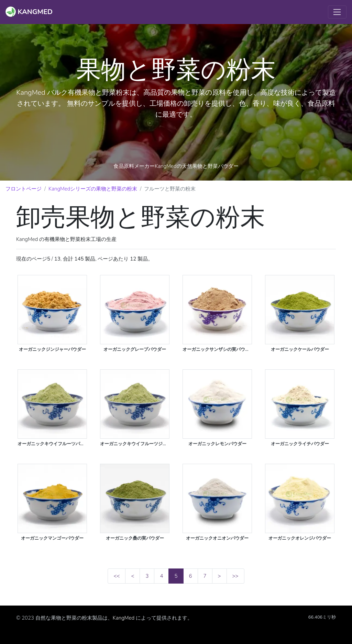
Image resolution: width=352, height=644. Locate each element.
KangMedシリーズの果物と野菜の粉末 (93, 189)
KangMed (124, 618)
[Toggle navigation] (337, 12)
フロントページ (24, 189)
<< (117, 576)
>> (235, 576)
